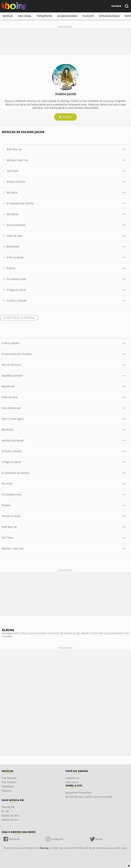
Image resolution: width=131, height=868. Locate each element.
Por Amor (12, 193)
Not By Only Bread (13, 440)
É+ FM (5, 811)
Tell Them (12, 171)
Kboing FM (8, 807)
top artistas (44, 16)
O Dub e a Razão (16, 301)
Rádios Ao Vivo (10, 815)
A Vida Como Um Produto (17, 354)
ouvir (67, 117)
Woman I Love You (17, 160)
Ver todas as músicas (21, 318)
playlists (88, 16)
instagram (57, 839)
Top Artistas (9, 782)
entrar (116, 6)
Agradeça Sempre (12, 376)
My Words (13, 214)
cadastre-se (73, 778)
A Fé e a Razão (15, 257)
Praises (11, 268)
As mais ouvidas (67, 16)
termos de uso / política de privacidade (89, 797)
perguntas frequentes (79, 792)
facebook (14, 839)
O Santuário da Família (20, 203)
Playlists (7, 791)
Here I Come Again (13, 419)
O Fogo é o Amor (16, 290)
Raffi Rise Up (14, 149)
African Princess (11, 365)
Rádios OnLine (10, 820)
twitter (99, 839)
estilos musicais (109, 16)
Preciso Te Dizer (16, 182)
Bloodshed (13, 247)
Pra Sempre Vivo (16, 279)
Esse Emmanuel (16, 225)
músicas (8, 16)
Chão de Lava (14, 236)
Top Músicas (9, 778)
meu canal (25, 16)
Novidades (8, 786)
